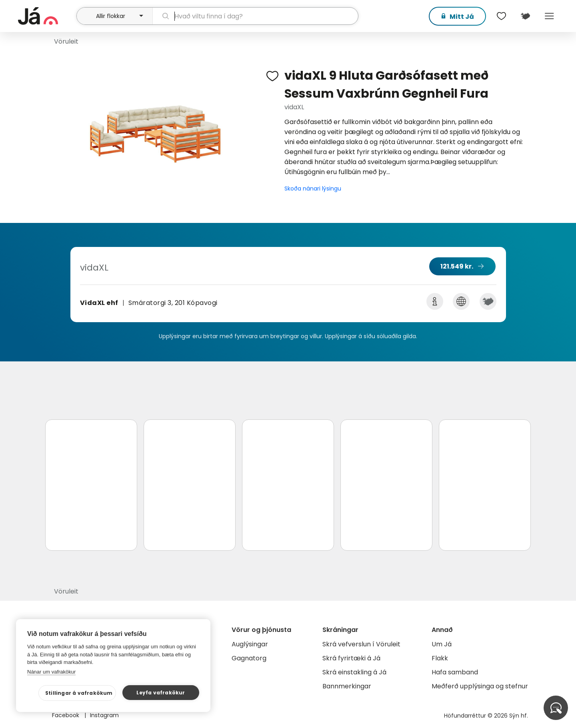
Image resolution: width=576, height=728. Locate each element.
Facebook (66, 715)
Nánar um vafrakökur (51, 672)
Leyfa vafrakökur (161, 693)
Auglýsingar (250, 644)
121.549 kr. (457, 266)
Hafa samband (455, 672)
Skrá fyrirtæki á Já (351, 658)
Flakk (440, 658)
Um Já (442, 644)
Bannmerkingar (347, 686)
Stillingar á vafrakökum (79, 693)
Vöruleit (66, 41)
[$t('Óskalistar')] (501, 16)
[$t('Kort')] (525, 16)
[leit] (255, 16)
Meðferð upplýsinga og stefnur (480, 686)
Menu (549, 16)
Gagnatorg (249, 658)
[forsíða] (46, 16)
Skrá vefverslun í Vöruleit (361, 644)
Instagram (104, 715)
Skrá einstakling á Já (354, 672)
